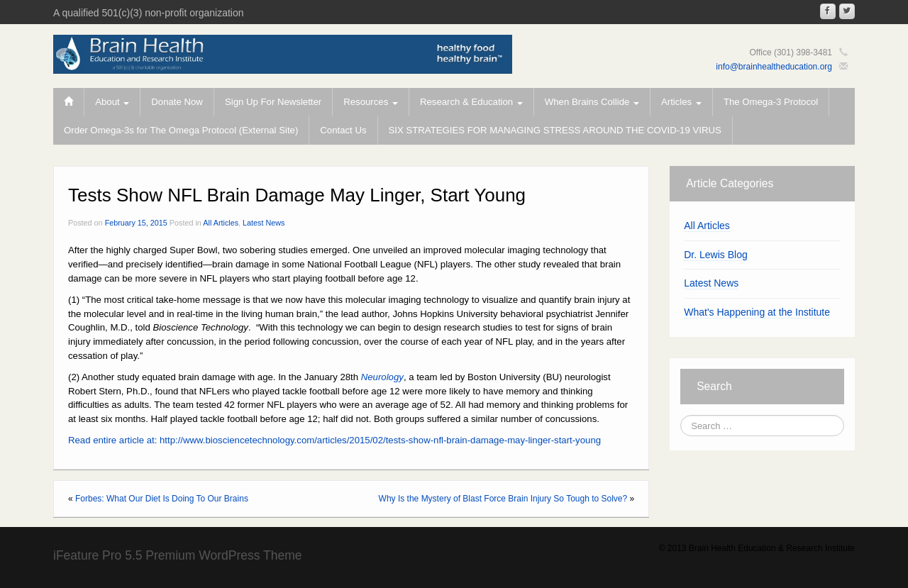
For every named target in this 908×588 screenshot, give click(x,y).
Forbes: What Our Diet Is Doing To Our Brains (162, 499)
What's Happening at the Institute (757, 312)
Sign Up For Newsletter (273, 102)
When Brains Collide (592, 102)
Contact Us (343, 130)
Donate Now (177, 102)
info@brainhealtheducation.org (774, 67)
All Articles (221, 223)
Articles (681, 102)
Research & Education (471, 102)
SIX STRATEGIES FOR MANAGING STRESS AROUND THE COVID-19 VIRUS (555, 130)
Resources (371, 102)
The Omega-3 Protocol (771, 102)
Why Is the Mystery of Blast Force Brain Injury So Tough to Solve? (503, 499)
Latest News (264, 223)
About (112, 102)
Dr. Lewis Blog (715, 255)
